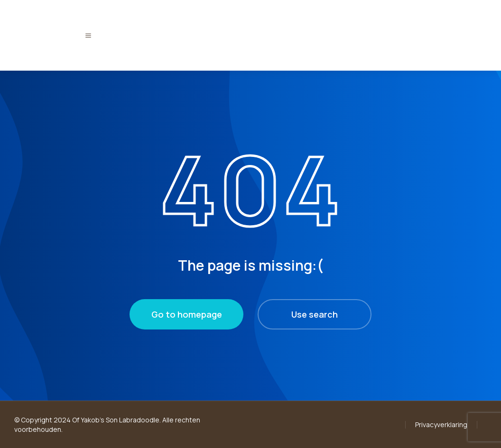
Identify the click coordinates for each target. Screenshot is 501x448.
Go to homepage (187, 314)
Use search (315, 314)
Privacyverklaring (441, 425)
